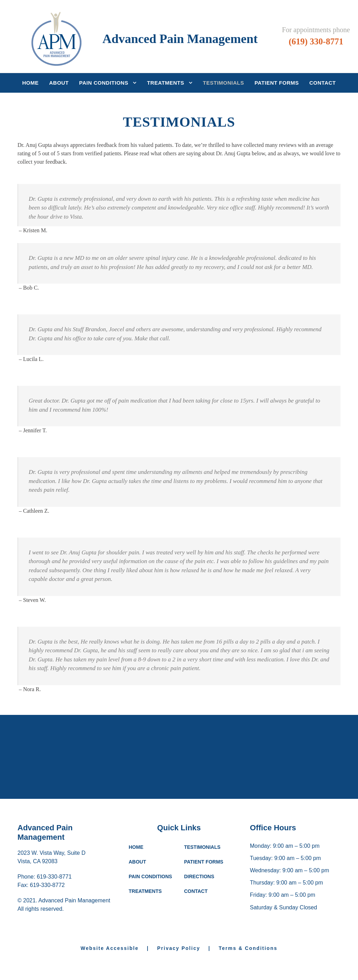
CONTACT (196, 919)
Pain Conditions (104, 83)
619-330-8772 (48, 913)
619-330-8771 (54, 905)
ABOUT (137, 890)
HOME (136, 875)
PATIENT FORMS (203, 890)
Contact (323, 83)
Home (31, 83)
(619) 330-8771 (316, 41)
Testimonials (223, 83)
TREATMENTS (145, 919)
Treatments (165, 83)
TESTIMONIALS (202, 875)
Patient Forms (277, 83)
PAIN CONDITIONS (150, 904)
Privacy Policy (179, 976)
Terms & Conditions (248, 976)
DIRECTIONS (199, 904)
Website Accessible (113, 976)
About (59, 83)
